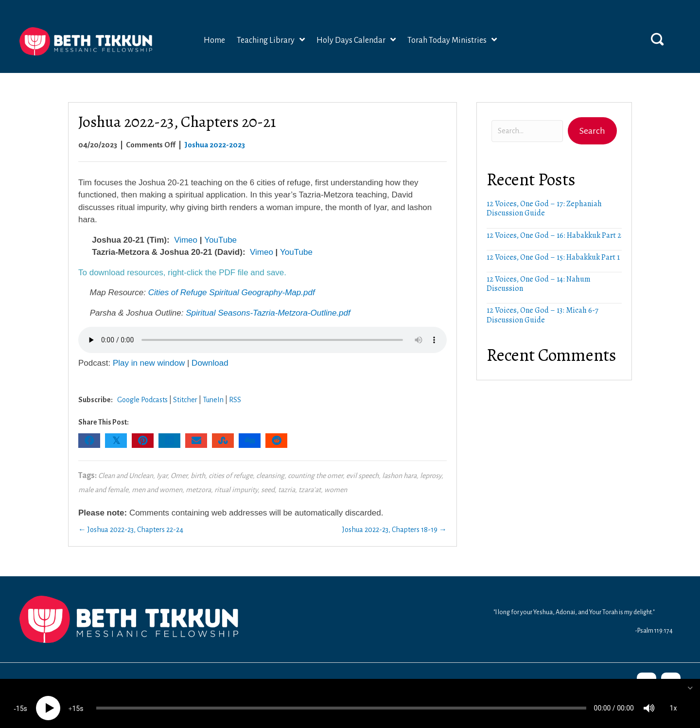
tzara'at (310, 490)
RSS (235, 400)
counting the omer (315, 476)
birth (198, 476)
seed (268, 490)
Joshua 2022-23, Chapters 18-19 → (394, 530)
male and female (103, 490)
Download (210, 363)
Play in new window (149, 363)
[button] (657, 39)
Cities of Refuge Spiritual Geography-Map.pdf (232, 293)
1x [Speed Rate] (674, 699)
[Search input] (527, 131)
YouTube (220, 240)
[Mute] (649, 699)
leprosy (431, 476)
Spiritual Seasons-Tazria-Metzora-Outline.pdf (268, 313)
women (336, 490)
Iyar (162, 476)
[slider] (341, 699)
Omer (179, 476)
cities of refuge (231, 476)
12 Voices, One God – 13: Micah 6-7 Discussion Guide (542, 315)
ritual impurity (236, 490)
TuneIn (213, 400)
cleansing (270, 476)
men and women (157, 490)
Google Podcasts (142, 400)
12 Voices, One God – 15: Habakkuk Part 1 (553, 257)
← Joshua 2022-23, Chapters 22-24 (131, 530)
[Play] (48, 699)
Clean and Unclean (126, 476)
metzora (198, 490)
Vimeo (186, 240)
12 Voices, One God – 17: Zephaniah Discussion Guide (544, 208)
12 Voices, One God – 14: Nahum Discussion (539, 284)
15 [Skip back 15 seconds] (20, 699)
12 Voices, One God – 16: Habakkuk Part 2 (554, 235)
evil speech (362, 476)
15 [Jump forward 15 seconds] (76, 699)
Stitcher (185, 400)
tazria (287, 490)
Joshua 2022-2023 (215, 145)
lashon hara (399, 476)
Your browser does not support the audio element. (262, 340)
